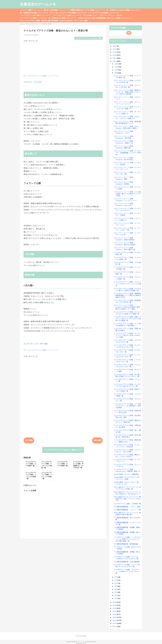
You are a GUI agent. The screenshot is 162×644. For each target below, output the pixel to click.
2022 (115, 58)
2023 (115, 55)
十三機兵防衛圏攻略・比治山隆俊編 (127, 562)
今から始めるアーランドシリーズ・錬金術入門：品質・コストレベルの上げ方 (127, 499)
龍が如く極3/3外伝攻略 (50, 21)
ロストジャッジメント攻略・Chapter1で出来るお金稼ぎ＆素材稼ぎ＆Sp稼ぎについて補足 (127, 307)
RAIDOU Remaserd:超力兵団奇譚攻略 (92, 18)
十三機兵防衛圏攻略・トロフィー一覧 (127, 510)
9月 (116, 73)
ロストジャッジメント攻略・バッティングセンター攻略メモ (127, 108)
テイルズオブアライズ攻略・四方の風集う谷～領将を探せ (127, 436)
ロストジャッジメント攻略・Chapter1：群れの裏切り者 (125, 249)
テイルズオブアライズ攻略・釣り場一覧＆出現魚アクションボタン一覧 (127, 375)
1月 (116, 598)
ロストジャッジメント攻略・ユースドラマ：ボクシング (127, 168)
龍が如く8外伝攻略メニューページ (56, 10)
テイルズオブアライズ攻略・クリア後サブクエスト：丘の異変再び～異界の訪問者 (127, 406)
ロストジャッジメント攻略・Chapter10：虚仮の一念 (124, 142)
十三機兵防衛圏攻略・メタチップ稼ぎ (127, 507)
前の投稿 (97, 440)
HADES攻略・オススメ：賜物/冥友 (127, 474)
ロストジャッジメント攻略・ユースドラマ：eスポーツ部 (127, 229)
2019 (115, 605)
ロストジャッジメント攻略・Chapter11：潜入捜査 (124, 137)
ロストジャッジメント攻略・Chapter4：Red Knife (124, 204)
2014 (115, 620)
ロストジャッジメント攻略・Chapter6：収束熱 (124, 183)
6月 (116, 583)
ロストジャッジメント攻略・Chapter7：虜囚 (124, 178)
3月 (116, 592)
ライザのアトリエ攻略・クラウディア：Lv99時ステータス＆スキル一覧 (127, 571)
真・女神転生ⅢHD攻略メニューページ (34, 13)
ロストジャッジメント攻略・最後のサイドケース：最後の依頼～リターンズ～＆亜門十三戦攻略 (127, 92)
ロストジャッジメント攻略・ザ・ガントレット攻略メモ (127, 113)
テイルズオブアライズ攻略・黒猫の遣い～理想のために (127, 441)
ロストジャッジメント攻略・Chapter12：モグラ (124, 132)
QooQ (85, 643)
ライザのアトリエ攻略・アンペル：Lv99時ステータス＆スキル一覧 (127, 558)
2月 (116, 595)
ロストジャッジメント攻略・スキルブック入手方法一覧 (127, 81)
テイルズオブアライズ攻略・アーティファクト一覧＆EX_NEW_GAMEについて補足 (127, 335)
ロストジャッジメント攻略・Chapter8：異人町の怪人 (124, 159)
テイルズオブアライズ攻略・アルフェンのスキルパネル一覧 (127, 366)
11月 (116, 67)
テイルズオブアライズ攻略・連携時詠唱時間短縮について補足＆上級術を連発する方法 (127, 295)
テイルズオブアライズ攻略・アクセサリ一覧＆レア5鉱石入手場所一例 (127, 290)
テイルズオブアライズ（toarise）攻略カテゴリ (63, 450)
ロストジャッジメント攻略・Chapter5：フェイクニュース (125, 200)
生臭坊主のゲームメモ (38, 4)
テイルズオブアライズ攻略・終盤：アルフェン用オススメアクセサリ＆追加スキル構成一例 (127, 319)
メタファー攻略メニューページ (31, 10)
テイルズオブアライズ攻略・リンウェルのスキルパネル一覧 (127, 356)
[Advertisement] (63, 57)
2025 (115, 49)
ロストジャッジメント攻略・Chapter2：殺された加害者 (125, 244)
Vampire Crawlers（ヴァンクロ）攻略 (74, 21)
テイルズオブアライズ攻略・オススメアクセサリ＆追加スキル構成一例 (127, 313)
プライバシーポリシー (107, 15)
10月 (116, 70)
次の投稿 (29, 440)
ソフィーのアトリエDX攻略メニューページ (35, 15)
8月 (116, 577)
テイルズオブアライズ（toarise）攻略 (89, 38)
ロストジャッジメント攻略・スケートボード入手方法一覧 (127, 86)
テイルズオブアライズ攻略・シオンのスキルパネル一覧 (127, 361)
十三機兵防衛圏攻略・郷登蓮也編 (126, 544)
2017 (115, 611)
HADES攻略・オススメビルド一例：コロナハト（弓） (127, 483)
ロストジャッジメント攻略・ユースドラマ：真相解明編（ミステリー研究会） (127, 153)
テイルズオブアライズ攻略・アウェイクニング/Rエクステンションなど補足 (127, 284)
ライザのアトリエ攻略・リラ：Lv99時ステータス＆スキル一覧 (127, 566)
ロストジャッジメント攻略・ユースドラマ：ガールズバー (127, 209)
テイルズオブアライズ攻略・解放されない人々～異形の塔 (127, 421)
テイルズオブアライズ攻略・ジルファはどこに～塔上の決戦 (127, 451)
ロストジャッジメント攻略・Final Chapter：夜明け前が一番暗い (126, 127)
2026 (115, 46)
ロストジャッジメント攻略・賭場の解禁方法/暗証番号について (127, 122)
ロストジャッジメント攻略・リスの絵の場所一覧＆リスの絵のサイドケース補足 (127, 194)
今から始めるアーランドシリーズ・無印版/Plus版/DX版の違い (127, 514)
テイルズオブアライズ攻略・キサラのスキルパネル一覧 (127, 341)
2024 (115, 52)
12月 (116, 64)
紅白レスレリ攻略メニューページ (119, 18)
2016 (115, 614)
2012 (115, 626)
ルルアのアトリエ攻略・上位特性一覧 (127, 504)
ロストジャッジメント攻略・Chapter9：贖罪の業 (124, 147)
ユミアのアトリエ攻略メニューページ (34, 18)
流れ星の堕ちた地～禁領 (33, 344)
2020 (115, 602)
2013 (115, 623)
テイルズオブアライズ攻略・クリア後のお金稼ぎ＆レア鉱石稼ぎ (127, 325)
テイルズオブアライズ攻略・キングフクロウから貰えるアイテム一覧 (127, 385)
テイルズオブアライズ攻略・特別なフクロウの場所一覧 (127, 390)
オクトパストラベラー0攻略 (30, 21)
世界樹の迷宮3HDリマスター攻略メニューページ (88, 10)
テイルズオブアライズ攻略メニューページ (42, 76)
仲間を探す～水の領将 (32, 82)
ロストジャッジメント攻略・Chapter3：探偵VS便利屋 (124, 239)
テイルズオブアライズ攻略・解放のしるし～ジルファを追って (127, 456)
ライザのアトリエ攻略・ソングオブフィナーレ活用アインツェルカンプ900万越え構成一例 (127, 539)
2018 (115, 608)
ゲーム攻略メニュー (90, 15)
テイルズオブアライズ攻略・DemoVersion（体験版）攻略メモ (127, 470)
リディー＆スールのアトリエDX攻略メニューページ (68, 13)
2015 (115, 617)
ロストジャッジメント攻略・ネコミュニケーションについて (127, 103)
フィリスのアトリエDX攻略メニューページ (103, 13)
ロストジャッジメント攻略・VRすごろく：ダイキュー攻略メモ (127, 118)
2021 (115, 61)
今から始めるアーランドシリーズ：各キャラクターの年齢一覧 (127, 488)
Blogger (84, 636)
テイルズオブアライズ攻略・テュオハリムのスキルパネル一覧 (127, 346)
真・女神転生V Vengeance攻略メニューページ (123, 10)
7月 (116, 580)
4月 (116, 589)
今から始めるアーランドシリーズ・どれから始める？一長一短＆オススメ (127, 493)
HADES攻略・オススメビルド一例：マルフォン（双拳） (127, 478)
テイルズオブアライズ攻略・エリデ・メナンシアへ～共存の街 (127, 446)
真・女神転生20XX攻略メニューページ (62, 18)
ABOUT (119, 15)
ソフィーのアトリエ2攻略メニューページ (67, 15)
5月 (116, 586)
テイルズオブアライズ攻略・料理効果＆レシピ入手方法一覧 (127, 301)
